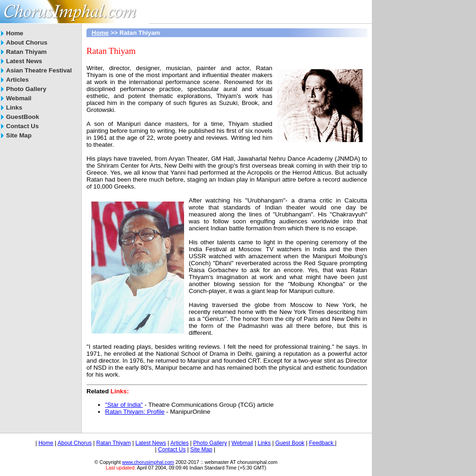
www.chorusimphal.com (148, 462)
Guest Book (290, 443)
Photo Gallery (26, 89)
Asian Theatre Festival (39, 70)
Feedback (322, 443)
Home (15, 33)
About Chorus (27, 42)
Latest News (24, 61)
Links (14, 108)
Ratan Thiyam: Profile (135, 412)
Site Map (19, 135)
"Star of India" (124, 405)
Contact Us (22, 126)
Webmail (19, 98)
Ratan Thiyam (26, 52)
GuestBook (23, 117)
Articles (17, 80)
